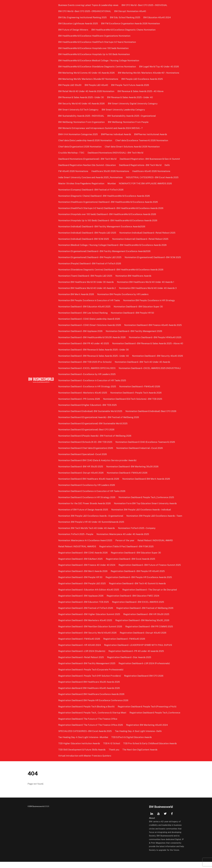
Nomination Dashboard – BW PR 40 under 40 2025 (84, 343)
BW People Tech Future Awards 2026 (130, 85)
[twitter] (165, 819)
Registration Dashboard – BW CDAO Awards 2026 (83, 559)
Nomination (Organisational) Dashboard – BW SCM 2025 (153, 257)
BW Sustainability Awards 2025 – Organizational (132, 116)
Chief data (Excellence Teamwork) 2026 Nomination (142, 140)
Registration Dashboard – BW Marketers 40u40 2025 (85, 627)
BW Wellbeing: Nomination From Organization (82, 122)
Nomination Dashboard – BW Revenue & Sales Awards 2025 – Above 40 (94, 350)
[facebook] (172, 819)
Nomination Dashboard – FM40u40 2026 (140, 393)
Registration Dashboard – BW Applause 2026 (81, 602)
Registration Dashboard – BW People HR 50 (81, 584)
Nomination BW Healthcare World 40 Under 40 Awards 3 (148, 288)
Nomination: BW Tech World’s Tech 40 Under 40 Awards (87, 534)
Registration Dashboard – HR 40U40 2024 (80, 651)
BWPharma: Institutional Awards (151, 134)
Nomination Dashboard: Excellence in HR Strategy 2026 (87, 503)
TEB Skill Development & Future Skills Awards (82, 756)
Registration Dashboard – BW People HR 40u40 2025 (138, 577)
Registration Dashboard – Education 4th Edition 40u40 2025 (89, 596)
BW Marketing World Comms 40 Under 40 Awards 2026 (87, 73)
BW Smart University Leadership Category (123, 110)
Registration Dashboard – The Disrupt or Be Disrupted (150, 596)
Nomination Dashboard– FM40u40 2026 (127, 479)
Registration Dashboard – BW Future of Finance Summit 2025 (150, 571)
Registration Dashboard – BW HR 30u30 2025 (146, 620)
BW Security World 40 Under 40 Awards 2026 (82, 104)
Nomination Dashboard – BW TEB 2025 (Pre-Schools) (85, 368)
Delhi (167, 165)
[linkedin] (152, 819)
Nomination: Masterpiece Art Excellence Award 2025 (86, 547)
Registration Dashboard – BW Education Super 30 (136, 559)
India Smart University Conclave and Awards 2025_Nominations (91, 177)
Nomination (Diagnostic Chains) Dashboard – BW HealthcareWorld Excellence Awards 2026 (104, 196)
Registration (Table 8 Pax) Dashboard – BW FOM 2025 (127, 553)
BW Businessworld (37, 812)
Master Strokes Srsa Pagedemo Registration (82, 184)
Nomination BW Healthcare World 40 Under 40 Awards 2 (87, 288)
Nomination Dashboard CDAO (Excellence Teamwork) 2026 (145, 448)
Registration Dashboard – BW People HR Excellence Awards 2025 (139, 584)
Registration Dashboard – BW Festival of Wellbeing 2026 (145, 614)
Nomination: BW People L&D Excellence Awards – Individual (141, 516)
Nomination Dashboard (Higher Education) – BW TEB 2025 (88, 411)
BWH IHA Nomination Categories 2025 (78, 134)
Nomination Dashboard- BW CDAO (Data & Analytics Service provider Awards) (98, 467)
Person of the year (125, 547)
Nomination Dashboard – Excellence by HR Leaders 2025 (87, 380)
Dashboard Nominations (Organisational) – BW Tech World (88, 159)
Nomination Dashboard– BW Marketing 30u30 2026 (132, 473)
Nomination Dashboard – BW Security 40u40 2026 (158, 362)
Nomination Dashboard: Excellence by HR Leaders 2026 (87, 491)
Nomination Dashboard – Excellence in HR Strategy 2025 (87, 393)
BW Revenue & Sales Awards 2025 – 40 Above (141, 91)
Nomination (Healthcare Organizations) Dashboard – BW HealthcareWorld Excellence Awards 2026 (108, 202)
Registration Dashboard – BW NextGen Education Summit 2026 (90, 633)
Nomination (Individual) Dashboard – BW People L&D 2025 (87, 233)
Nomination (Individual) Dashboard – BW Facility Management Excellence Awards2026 (102, 227)
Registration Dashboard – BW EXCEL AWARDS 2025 (138, 608)
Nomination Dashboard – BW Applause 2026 (81, 331)
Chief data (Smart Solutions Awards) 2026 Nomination (132, 147)
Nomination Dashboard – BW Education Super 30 (138, 307)
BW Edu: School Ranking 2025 (125, 17)
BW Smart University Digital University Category (133, 104)
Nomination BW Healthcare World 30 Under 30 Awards (86, 282)
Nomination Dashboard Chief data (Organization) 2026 (86, 454)
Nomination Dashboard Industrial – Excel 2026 (140, 454)
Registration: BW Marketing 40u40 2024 (147, 731)
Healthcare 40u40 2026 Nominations (151, 171)
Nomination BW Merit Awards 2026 (76, 294)
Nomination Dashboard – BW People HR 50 (133, 313)
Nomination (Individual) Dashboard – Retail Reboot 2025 (148, 233)
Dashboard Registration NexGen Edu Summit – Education (87, 165)
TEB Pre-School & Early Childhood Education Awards (150, 750)
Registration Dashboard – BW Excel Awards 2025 (131, 565)
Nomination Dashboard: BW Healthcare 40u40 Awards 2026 (89, 485)
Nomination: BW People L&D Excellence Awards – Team (154, 522)
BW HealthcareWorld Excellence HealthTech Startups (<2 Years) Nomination (97, 42)
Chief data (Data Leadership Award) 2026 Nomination (85, 140)
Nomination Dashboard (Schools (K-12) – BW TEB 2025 (86, 448)
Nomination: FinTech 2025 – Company (137, 534)
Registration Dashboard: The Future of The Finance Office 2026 (91, 731)
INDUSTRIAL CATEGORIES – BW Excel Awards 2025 (152, 177)
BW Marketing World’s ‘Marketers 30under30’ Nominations (88, 79)
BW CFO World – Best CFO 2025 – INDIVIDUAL (145, 5)
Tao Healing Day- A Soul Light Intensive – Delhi (138, 737)
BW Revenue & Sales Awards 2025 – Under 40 (130, 97)
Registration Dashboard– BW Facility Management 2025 (87, 670)
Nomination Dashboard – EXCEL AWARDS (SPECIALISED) (87, 374)
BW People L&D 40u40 (96, 85)
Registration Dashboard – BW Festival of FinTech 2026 (86, 614)
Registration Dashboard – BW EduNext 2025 (81, 565)
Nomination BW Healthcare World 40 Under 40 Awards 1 (146, 282)
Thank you (114, 756)
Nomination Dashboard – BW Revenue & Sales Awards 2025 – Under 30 (94, 356)
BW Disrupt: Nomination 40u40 (130, 11)
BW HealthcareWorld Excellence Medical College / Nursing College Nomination (99, 61)
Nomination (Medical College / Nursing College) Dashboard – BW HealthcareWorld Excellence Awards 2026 (113, 245)
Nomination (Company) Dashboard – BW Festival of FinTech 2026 (91, 190)
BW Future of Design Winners (73, 30)
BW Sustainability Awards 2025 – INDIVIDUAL (81, 116)
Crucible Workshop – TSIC (72, 153)
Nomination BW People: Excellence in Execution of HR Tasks (89, 300)
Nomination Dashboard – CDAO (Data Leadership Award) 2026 (89, 319)
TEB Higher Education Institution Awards (79, 750)
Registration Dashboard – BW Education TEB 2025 (84, 608)
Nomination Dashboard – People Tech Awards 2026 (136, 399)
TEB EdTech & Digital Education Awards (132, 743)
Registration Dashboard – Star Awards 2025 (129, 663)
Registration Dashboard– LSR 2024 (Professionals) (144, 670)
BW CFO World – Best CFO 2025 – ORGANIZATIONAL (85, 11)
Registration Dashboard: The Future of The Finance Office (88, 725)
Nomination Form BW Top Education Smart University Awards (145, 510)
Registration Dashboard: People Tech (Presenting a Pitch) (147, 713)
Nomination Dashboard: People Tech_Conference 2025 (146, 503)
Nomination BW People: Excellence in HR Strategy (149, 300)
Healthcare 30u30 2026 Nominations (110, 171)
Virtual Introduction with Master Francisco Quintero (85, 762)
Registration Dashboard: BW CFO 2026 (144, 682)
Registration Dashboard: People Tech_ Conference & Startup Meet (93, 719)
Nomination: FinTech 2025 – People (76, 540)
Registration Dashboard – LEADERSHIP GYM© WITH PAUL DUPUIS (138, 651)
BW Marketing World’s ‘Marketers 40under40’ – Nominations (149, 73)
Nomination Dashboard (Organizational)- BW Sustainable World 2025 (93, 430)
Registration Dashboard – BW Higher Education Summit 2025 (89, 620)
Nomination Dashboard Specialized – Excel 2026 (83, 460)
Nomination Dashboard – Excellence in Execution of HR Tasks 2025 (92, 387)
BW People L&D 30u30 (70, 85)
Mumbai (112, 184)
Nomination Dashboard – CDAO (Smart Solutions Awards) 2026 (90, 325)
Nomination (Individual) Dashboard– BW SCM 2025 (84, 239)
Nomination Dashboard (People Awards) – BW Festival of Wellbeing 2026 (95, 442)
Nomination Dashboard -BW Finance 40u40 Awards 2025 (153, 325)
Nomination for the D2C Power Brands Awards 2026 (85, 510)
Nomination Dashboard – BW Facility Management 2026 (134, 331)
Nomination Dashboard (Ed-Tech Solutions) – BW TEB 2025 (133, 405)
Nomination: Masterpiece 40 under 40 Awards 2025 (123, 540)
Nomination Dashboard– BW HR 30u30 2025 (81, 473)
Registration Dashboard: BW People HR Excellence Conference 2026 (94, 707)
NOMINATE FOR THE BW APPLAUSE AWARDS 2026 (145, 184)
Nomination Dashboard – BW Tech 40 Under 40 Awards (143, 368)
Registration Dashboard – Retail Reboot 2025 (81, 663)
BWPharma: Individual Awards (116, 134)
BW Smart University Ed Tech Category (79, 110)
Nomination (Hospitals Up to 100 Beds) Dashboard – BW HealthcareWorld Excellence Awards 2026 (108, 221)
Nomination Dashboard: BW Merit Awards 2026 (146, 485)
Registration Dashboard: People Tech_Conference (155, 719)
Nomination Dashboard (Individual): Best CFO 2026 (151, 417)
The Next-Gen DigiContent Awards (140, 756)
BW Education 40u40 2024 (157, 17)
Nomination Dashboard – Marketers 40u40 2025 (83, 399)
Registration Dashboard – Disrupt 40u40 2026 (143, 639)
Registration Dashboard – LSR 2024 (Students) (82, 657)
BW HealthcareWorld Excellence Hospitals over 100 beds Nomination (94, 48)
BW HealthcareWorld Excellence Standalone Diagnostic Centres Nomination (97, 67)
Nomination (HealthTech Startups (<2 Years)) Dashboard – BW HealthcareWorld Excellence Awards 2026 (111, 208)
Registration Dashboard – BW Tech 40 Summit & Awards (138, 590)
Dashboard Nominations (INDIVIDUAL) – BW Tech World (116, 153)
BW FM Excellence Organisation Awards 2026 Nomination (131, 24)
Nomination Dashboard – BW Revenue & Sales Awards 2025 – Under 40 (94, 362)
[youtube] (158, 819)
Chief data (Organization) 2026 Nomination (80, 147)
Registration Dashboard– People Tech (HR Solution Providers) (90, 682)
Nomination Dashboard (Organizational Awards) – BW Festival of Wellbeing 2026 (99, 424)
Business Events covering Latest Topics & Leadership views (89, 5)
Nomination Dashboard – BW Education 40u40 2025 (85, 307)
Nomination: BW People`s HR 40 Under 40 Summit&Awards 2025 (91, 528)
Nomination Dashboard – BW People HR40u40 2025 (155, 337)
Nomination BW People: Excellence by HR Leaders (123, 294)
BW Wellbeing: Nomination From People (128, 122)
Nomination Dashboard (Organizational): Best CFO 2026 (87, 436)
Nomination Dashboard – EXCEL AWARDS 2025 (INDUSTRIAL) (150, 374)
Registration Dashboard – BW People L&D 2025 (82, 590)
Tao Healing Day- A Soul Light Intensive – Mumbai (83, 743)
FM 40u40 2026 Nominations (73, 171)
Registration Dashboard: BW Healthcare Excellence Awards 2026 (92, 700)
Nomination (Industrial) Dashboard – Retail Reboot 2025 (140, 239)
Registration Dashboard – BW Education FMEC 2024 (133, 602)
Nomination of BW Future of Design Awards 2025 (83, 516)
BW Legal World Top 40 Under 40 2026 (159, 67)
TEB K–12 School (112, 750)
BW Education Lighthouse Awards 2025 (78, 24)
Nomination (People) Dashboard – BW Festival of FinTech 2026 (90, 264)
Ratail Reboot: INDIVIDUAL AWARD (155, 547)
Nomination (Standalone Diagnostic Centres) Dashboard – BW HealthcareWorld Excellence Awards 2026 (111, 270)
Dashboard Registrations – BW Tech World (140, 165)
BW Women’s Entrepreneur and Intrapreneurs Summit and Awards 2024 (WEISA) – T (101, 128)
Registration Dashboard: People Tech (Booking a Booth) (87, 713)
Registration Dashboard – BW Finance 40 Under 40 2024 (87, 571)
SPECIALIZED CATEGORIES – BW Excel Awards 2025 (85, 737)
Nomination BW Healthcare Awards (134, 276)
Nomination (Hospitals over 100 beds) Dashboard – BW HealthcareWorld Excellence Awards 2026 (107, 214)
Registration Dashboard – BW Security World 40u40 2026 (88, 639)
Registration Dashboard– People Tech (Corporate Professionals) (91, 676)
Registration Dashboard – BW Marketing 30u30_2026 (142, 627)
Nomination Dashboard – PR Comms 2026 (79, 405)
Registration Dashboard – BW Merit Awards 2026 (83, 577)
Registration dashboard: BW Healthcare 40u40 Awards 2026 (89, 694)
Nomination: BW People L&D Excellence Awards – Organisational (91, 522)
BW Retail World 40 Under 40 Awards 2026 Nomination (87, 91)
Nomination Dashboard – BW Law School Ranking (83, 313)
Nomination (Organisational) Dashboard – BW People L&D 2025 (90, 257)
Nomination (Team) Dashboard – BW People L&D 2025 (86, 276)
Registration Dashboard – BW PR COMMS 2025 (149, 633)
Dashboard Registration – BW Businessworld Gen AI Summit (150, 159)
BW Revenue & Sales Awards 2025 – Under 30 (81, 97)
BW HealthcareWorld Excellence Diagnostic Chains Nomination (124, 30)
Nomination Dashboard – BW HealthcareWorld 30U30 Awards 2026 (92, 337)
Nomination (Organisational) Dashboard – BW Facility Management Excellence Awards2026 (105, 251)
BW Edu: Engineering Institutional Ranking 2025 (83, 17)
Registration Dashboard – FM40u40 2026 (79, 645)
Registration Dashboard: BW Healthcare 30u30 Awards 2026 (89, 688)
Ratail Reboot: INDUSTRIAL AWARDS (77, 553)
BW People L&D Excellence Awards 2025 (142, 79)
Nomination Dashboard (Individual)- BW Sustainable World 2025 (91, 417)
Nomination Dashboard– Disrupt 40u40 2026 (81, 479)
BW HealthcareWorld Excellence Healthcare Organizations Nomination (95, 36)
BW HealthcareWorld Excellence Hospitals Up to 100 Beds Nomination (94, 54)
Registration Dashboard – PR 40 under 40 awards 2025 (136, 657)
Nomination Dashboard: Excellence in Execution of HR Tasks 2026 (92, 497)
